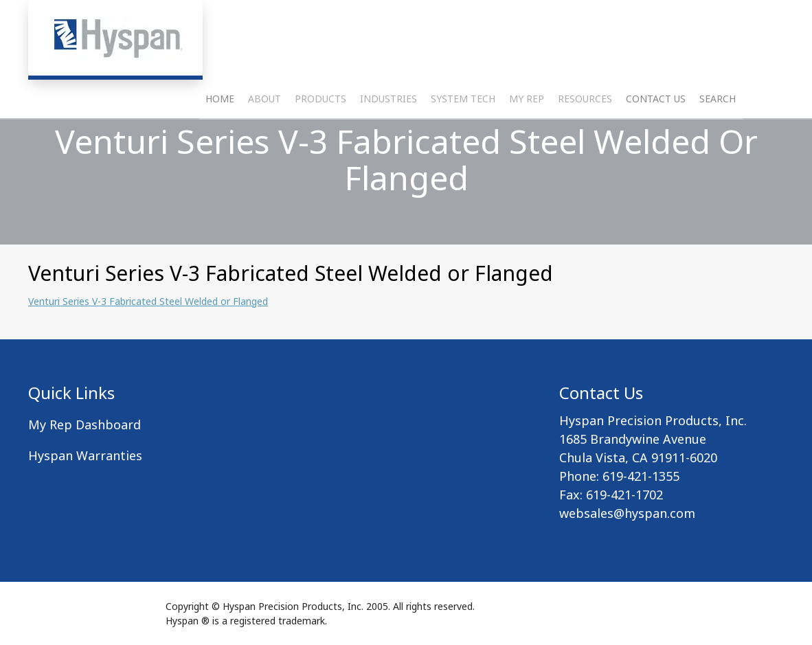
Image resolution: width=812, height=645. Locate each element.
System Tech (463, 134)
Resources (585, 134)
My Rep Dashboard (84, 425)
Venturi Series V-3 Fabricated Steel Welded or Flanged (148, 301)
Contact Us (656, 134)
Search (718, 134)
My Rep (527, 134)
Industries (388, 134)
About (264, 134)
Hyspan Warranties (85, 455)
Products (320, 134)
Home (220, 134)
